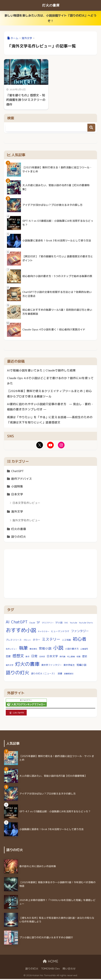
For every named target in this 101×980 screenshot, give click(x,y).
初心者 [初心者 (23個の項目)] (80, 640)
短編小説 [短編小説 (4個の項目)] (81, 666)
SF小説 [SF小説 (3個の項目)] (59, 624)
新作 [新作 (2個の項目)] (28, 658)
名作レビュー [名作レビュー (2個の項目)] (12, 650)
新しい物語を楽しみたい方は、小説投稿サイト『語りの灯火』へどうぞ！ (50, 18)
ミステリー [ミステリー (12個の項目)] (51, 640)
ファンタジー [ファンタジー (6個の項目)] (80, 632)
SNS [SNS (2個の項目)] (66, 624)
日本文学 (17, 495)
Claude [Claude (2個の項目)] (32, 624)
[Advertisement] (50, 575)
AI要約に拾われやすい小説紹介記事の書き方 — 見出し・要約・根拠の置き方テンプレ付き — (50, 407)
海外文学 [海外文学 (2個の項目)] (10, 666)
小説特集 (17, 487)
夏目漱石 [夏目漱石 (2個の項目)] (33, 650)
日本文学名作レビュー (26, 504)
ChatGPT (17, 472)
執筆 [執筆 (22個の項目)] (23, 649)
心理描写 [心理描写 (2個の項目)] (84, 650)
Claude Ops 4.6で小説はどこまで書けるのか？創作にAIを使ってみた (49, 381)
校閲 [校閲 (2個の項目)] (78, 658)
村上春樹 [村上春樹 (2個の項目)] (71, 658)
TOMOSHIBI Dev (50, 970)
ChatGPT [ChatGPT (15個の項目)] (19, 623)
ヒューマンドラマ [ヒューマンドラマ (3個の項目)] (60, 632)
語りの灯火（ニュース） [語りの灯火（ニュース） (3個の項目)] (44, 675)
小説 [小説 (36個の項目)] (58, 649)
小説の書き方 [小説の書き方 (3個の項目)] (72, 650)
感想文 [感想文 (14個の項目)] (18, 657)
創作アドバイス (22, 479)
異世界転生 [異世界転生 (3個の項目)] (69, 666)
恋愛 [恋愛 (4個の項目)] (8, 657)
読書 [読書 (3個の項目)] (60, 675)
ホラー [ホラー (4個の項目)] (36, 641)
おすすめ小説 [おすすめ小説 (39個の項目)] (21, 631)
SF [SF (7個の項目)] (38, 623)
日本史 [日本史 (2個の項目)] (42, 658)
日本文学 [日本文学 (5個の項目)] (52, 657)
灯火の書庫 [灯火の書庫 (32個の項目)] (27, 665)
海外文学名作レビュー (26, 521)
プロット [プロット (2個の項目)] (27, 641)
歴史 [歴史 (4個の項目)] (85, 657)
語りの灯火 (19, 538)
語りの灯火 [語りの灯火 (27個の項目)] (18, 674)
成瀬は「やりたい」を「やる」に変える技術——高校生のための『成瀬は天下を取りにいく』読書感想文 (50, 420)
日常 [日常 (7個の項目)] (34, 657)
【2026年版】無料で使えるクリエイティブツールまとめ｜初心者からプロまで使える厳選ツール (49, 394)
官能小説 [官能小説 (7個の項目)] (45, 650)
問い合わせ (69, 970)
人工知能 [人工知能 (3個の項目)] (66, 641)
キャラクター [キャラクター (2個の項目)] (44, 633)
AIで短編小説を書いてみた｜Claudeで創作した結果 (42, 370)
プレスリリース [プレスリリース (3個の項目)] (14, 641)
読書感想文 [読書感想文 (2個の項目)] (69, 675)
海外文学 (17, 513)
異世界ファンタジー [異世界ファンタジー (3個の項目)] (52, 666)
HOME (50, 962)
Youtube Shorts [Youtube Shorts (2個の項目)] (86, 624)
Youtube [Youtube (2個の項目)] (73, 624)
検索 (91, 128)
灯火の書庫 (51, 5)
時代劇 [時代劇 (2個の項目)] (63, 658)
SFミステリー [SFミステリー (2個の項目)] (48, 624)
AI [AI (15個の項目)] (8, 623)
